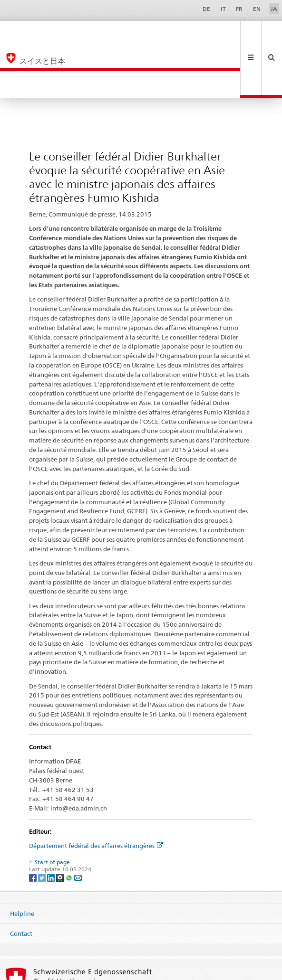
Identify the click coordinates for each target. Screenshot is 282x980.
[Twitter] (43, 823)
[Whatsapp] (70, 823)
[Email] (78, 823)
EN (257, 9)
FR (239, 9)
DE (206, 9)
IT (223, 9)
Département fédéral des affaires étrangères (96, 792)
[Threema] (61, 823)
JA (274, 9)
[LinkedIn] (52, 823)
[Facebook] (34, 823)
